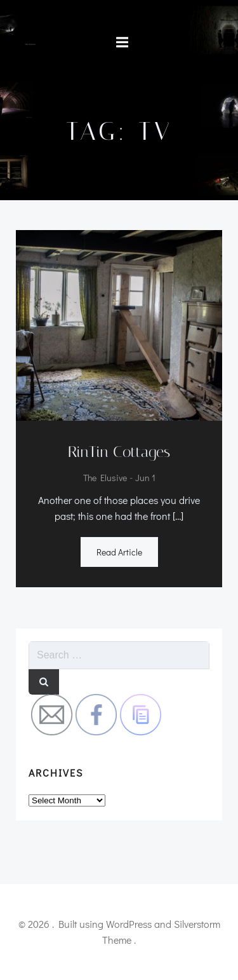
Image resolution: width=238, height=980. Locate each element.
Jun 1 (145, 478)
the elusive (105, 478)
